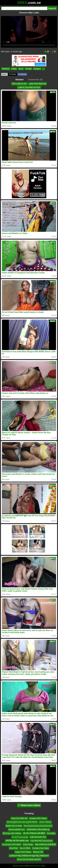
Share (4, 74)
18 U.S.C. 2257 (39, 866)
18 (47, 52)
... (43, 69)
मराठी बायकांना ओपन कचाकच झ (38, 830)
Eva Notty (51, 833)
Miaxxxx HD (38, 852)
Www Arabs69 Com (17, 830)
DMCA (28, 866)
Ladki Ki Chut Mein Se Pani (29, 87)
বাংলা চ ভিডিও (45, 822)
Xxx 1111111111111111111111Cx (38, 826)
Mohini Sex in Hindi (14, 826)
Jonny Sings (28, 844)
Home (16, 866)
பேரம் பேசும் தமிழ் (20, 837)
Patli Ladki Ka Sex (19, 84)
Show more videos (29, 805)
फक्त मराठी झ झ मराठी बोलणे (45, 844)
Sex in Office (25, 848)
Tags (22, 866)
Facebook (22, 74)
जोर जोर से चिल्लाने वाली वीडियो (34, 833)
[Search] (24, 8)
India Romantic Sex (38, 837)
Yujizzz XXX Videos (23, 852)
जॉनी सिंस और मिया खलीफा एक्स (17, 841)
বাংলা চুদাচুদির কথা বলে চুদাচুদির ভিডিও (22, 822)
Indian (14, 69)
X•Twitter (13, 74)
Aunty (21, 69)
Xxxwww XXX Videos (38, 818)
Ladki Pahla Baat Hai (37, 84)
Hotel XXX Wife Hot (19, 818)
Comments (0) (35, 80)
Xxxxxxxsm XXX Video (12, 844)
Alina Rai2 (14, 848)
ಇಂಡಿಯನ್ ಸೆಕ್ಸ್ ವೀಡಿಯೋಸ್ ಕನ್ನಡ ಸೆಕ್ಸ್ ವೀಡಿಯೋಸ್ (29, 856)
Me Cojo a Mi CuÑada (12, 833)
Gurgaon (37, 69)
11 (54, 52)
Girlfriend (6, 69)
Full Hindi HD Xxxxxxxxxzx (42, 841)
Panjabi (28, 69)
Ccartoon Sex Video (40, 848)
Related (19, 80)
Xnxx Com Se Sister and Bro (29, 859)
